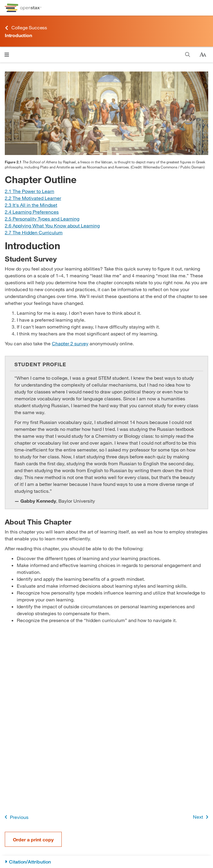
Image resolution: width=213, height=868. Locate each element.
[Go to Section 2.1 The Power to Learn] (30, 191)
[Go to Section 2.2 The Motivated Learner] (33, 198)
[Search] (188, 55)
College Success (26, 28)
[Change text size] (203, 55)
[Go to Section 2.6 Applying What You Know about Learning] (52, 225)
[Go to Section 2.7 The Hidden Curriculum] (34, 232)
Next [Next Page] (202, 817)
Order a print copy (33, 839)
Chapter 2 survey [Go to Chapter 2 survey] (70, 343)
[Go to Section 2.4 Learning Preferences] (32, 212)
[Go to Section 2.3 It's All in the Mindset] (31, 205)
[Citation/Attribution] (106, 862)
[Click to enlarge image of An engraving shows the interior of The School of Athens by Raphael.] (106, 113)
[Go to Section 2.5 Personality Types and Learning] (42, 219)
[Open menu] (7, 55)
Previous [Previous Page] (15, 817)
